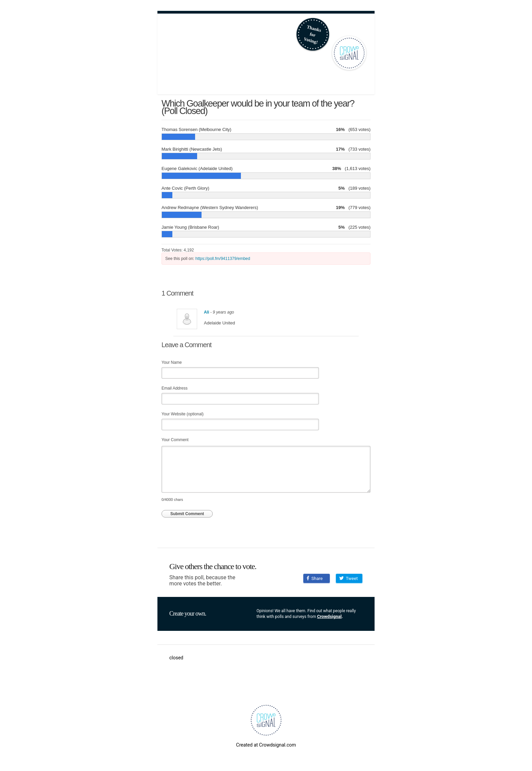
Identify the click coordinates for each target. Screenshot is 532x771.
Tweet (348, 578)
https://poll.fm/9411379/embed (223, 259)
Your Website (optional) (183, 414)
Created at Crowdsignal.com (266, 745)
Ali (206, 312)
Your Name (172, 362)
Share (315, 578)
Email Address (175, 388)
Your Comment (175, 440)
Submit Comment (187, 514)
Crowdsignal (329, 616)
